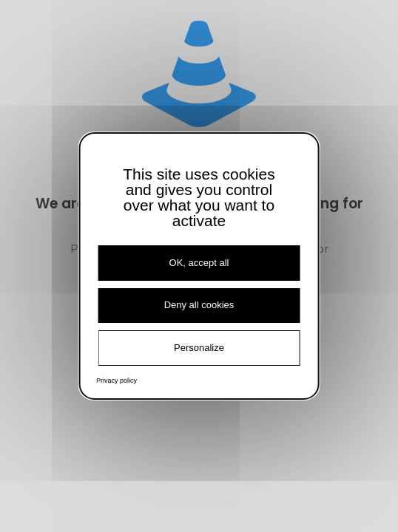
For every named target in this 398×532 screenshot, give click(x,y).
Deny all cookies (199, 305)
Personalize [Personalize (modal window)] (199, 348)
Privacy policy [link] (117, 381)
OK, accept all (199, 263)
